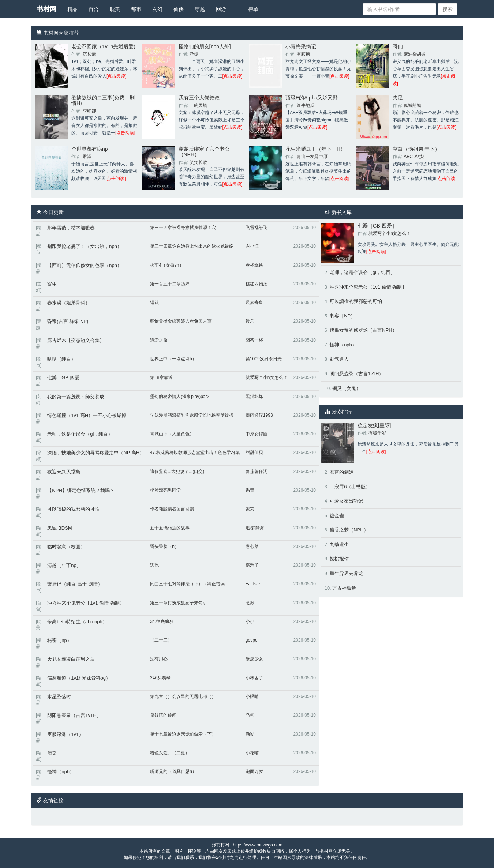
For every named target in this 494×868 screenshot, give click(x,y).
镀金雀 (337, 516)
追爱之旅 (159, 340)
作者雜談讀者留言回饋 (172, 509)
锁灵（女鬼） (347, 388)
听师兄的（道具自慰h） (173, 771)
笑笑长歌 (198, 162)
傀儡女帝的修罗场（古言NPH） (363, 330)
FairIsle (253, 584)
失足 (398, 98)
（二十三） (161, 640)
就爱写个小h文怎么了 (267, 377)
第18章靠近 (161, 377)
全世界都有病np (90, 149)
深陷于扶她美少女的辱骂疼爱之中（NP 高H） (96, 453)
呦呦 (250, 734)
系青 (250, 490)
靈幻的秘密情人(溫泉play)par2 (180, 397)
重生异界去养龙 (346, 573)
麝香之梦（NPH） (349, 530)
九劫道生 (339, 544)
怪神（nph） (61, 772)
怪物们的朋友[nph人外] (205, 46)
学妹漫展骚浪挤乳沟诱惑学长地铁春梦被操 (192, 415)
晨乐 (250, 321)
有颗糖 (303, 54)
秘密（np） (59, 640)
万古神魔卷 (344, 588)
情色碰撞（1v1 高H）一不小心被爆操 (87, 415)
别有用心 (159, 659)
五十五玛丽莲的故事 (170, 528)
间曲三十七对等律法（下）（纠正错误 (187, 584)
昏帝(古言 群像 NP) (68, 321)
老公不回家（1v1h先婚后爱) (103, 46)
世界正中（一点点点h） (173, 359)
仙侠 (179, 9)
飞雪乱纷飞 (257, 228)
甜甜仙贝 (254, 452)
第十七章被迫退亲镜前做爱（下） (183, 734)
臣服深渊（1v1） (65, 734)
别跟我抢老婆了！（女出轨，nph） (85, 246)
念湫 (250, 603)
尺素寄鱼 (254, 303)
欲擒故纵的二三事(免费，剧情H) (103, 100)
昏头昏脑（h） (164, 546)
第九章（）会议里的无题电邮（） (183, 696)
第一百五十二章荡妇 (170, 284)
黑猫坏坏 (254, 397)
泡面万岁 (254, 771)
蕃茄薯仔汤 (257, 471)
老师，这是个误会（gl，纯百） (80, 434)
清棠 (52, 753)
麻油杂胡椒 (415, 54)
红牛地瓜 (306, 105)
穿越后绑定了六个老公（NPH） (204, 152)
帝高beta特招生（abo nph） (77, 622)
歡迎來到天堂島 (64, 472)
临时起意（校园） (66, 547)
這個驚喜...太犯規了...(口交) (177, 471)
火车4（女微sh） (167, 265)
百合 (94, 9)
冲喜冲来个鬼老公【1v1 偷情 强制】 (86, 603)
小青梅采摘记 (301, 46)
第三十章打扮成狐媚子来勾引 (179, 603)
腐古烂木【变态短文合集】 (76, 340)
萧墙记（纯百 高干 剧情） (75, 584)
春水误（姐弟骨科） (69, 303)
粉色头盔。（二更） (170, 753)
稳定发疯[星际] (374, 425)
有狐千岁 (377, 433)
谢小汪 (252, 246)
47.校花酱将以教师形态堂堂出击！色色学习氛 (195, 452)
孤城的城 (412, 105)
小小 (250, 621)
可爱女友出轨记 (346, 501)
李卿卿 (89, 111)
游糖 (194, 54)
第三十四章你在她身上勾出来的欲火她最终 (192, 246)
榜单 (253, 9)
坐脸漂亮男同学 (165, 490)
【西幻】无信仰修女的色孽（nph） (85, 265)
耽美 (115, 9)
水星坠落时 (59, 697)
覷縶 (250, 509)
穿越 (200, 9)
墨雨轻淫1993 (259, 415)
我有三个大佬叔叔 (199, 98)
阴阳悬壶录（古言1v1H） (74, 715)
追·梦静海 (255, 528)
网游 (221, 9)
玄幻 (157, 9)
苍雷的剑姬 (342, 472)
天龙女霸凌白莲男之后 (71, 659)
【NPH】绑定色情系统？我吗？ (81, 490)
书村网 (46, 9)
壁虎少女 (254, 659)
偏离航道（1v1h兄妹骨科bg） (79, 678)
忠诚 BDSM (59, 528)
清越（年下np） (64, 565)
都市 (136, 9)
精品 (72, 9)
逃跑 (154, 565)
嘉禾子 (252, 565)
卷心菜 (252, 546)
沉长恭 (89, 54)
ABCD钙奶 (414, 157)
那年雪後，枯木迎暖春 (71, 228)
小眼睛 (252, 696)
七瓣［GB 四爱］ (66, 378)
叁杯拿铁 (254, 265)
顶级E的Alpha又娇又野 (312, 98)
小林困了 (254, 678)
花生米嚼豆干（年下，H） (315, 149)
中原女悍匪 (257, 434)
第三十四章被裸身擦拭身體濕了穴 (183, 228)
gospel (252, 640)
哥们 (398, 46)
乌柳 (250, 715)
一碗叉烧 (198, 105)
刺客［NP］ (343, 316)
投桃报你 (339, 559)
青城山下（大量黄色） (172, 434)
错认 (154, 303)
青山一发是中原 (312, 157)
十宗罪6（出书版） (350, 487)
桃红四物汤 (257, 284)
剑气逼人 (339, 359)
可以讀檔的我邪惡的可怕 (73, 509)
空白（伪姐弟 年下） (416, 149)
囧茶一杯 (254, 340)
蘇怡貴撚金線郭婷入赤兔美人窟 (181, 321)
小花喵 (252, 753)
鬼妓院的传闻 (163, 715)
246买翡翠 (160, 678)
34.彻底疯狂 (162, 621)
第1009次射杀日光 (264, 359)
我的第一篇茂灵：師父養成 (76, 397)
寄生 (52, 284)
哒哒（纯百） (61, 359)
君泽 (87, 157)
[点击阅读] (117, 76)
